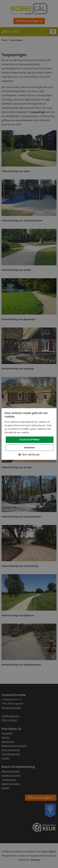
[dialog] (29, 434)
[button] (29, 455)
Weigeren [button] (30, 448)
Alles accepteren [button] (30, 440)
